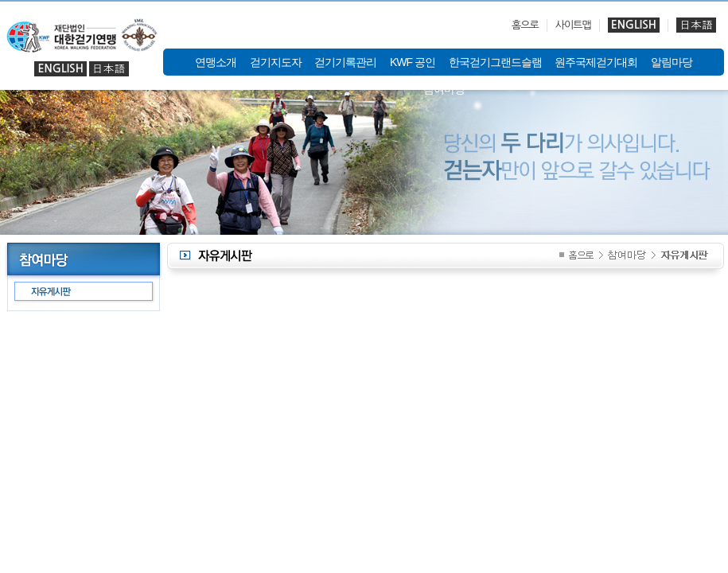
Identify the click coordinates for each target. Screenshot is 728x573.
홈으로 (525, 25)
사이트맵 (573, 25)
